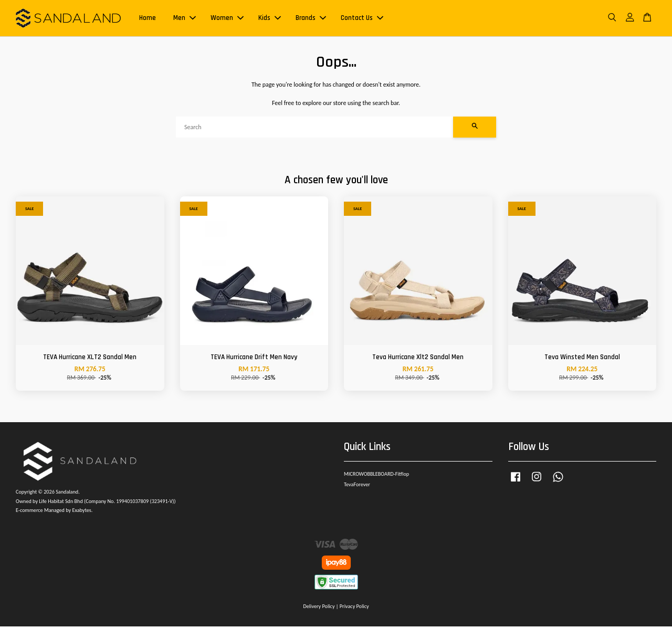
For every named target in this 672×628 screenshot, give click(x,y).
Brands (311, 19)
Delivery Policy (319, 608)
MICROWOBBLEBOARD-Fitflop (376, 475)
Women (227, 19)
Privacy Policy (354, 608)
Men (185, 19)
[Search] (314, 129)
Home (148, 19)
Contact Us (362, 19)
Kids (270, 19)
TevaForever (357, 486)
